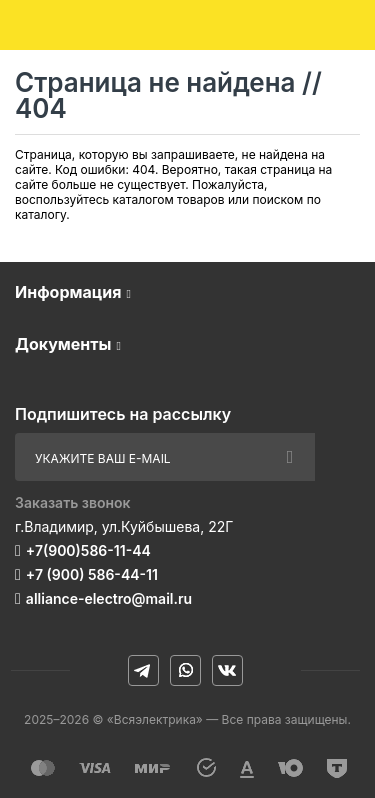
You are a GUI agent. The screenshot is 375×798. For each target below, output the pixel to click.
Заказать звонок (73, 502)
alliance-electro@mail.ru (109, 598)
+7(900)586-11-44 (88, 550)
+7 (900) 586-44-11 (92, 574)
